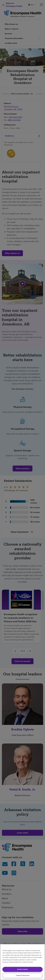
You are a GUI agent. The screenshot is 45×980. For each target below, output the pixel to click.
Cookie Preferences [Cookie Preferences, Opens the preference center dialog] (23, 975)
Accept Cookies (22, 969)
